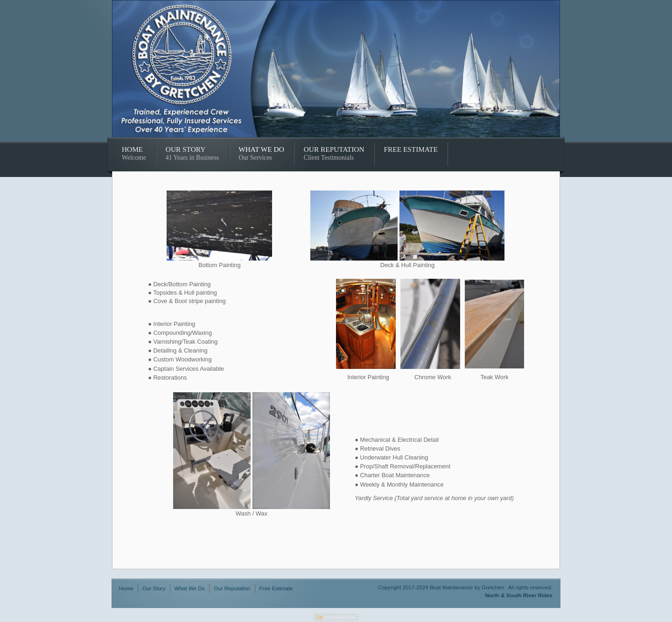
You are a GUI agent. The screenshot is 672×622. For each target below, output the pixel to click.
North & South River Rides (519, 595)
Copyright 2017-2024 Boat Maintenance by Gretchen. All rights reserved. (465, 587)
